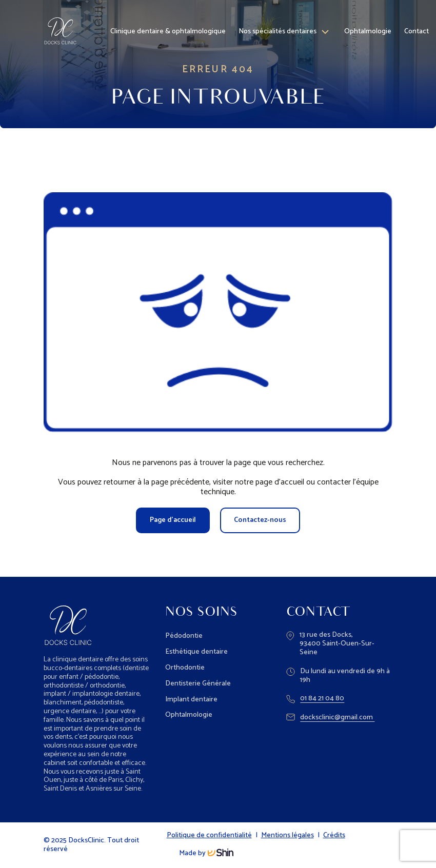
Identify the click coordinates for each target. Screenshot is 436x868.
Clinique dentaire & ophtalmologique (168, 29)
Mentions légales (288, 836)
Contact (417, 29)
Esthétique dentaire (196, 652)
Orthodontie (185, 668)
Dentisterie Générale (198, 684)
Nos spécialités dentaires (278, 29)
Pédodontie (184, 636)
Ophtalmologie (368, 29)
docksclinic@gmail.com (330, 718)
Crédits (334, 836)
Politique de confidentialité (209, 836)
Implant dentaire (191, 700)
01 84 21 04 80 (315, 699)
